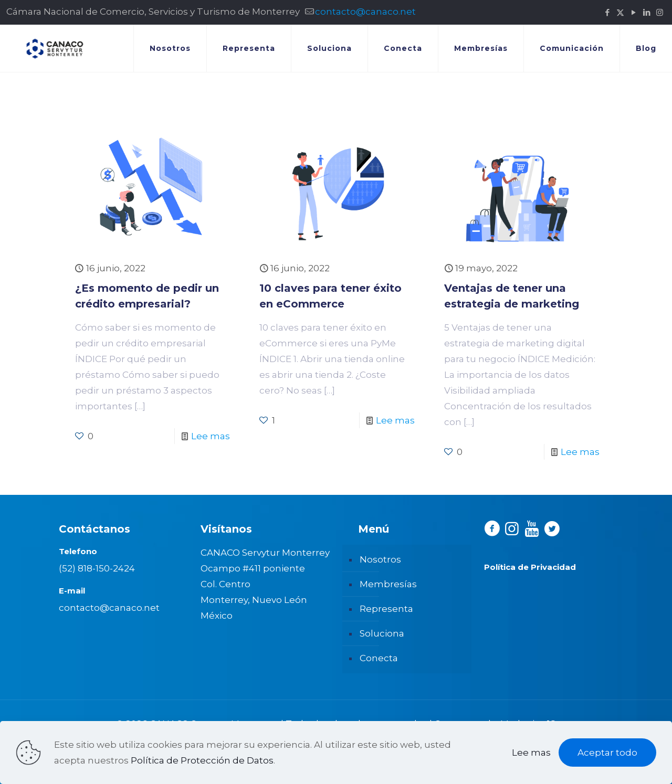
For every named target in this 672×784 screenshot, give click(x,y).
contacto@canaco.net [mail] (365, 12)
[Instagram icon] (660, 12)
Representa (386, 609)
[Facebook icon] (607, 12)
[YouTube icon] (633, 12)
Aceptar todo (607, 753)
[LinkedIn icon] (647, 12)
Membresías (388, 584)
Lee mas (211, 436)
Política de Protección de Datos (202, 760)
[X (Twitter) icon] (620, 12)
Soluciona (382, 633)
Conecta (379, 658)
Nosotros (380, 559)
